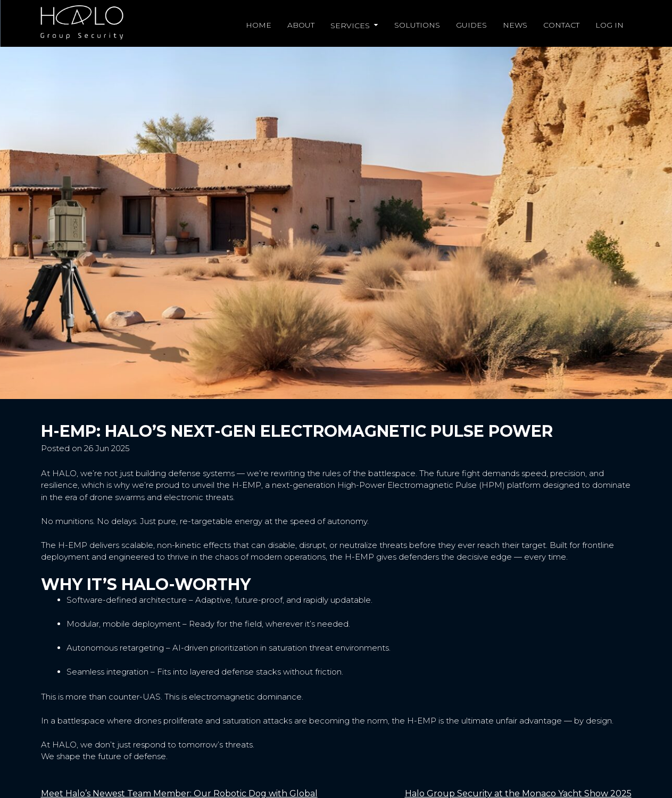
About (301, 25)
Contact (561, 25)
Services (351, 26)
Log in (609, 25)
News (515, 25)
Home (259, 25)
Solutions (417, 25)
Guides (471, 25)
